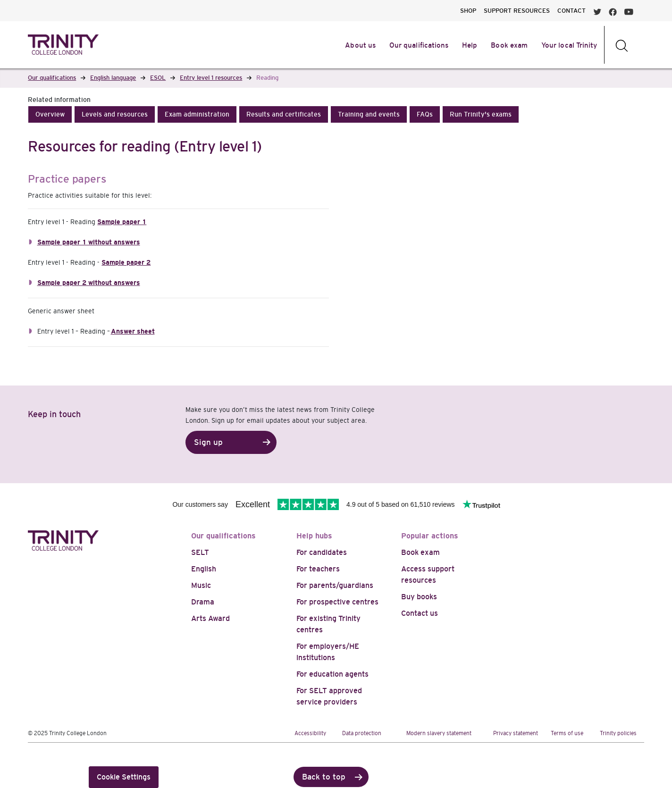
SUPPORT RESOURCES (517, 11)
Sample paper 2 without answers (89, 283)
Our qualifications (223, 536)
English (204, 569)
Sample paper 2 (126, 262)
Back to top (324, 777)
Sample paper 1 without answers (89, 242)
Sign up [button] (208, 442)
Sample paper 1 (122, 222)
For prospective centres (337, 602)
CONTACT (571, 11)
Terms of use (567, 733)
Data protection (362, 733)
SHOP (468, 11)
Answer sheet (133, 331)
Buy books (419, 597)
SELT (200, 552)
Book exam (420, 552)
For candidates (322, 552)
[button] (50, 114)
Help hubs (314, 536)
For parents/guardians (335, 585)
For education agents (332, 674)
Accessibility (310, 733)
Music (201, 585)
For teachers (318, 569)
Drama (203, 602)
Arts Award (210, 618)
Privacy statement (516, 733)
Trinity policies (618, 733)
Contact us (420, 613)
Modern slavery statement (439, 733)
